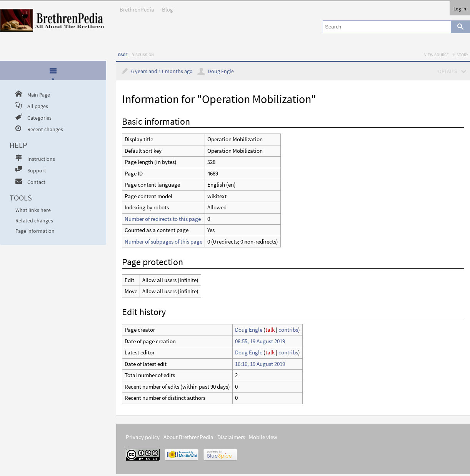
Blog (167, 7)
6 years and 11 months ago (162, 71)
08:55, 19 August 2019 (260, 341)
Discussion (143, 55)
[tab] (53, 71)
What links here (33, 210)
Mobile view (263, 437)
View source (437, 55)
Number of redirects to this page (163, 219)
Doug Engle (221, 71)
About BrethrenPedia (188, 437)
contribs (288, 330)
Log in (460, 8)
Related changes (34, 221)
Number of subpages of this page (163, 241)
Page (123, 55)
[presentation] (53, 70)
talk (270, 330)
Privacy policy (143, 437)
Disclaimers (231, 437)
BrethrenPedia (137, 7)
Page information (35, 231)
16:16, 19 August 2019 (260, 364)
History (460, 55)
